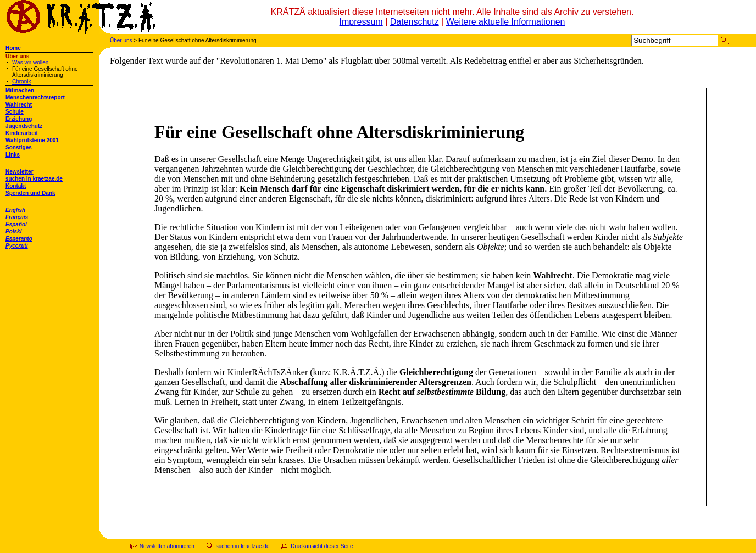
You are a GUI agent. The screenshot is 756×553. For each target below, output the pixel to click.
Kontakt (16, 186)
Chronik (21, 82)
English (15, 210)
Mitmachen (20, 90)
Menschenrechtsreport (35, 97)
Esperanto (19, 239)
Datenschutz (415, 22)
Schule (15, 112)
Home (13, 48)
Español (16, 224)
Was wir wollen (30, 62)
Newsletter (20, 172)
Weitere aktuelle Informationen (506, 22)
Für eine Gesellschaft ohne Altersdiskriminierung (45, 72)
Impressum (361, 22)
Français (17, 217)
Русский (17, 246)
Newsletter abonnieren (167, 546)
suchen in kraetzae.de (34, 179)
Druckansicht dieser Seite (322, 546)
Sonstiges (19, 147)
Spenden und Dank (30, 193)
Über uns (121, 40)
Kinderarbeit (22, 133)
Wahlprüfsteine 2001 (32, 140)
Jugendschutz (24, 126)
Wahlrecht (19, 105)
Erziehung (19, 119)
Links (13, 155)
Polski (13, 231)
